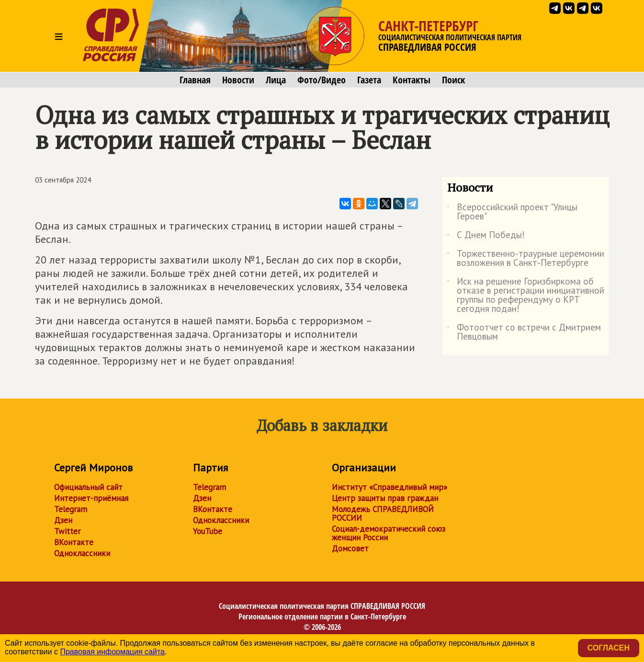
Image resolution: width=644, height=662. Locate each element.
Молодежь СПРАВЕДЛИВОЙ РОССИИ (383, 514)
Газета (369, 80)
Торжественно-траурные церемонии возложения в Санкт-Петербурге (526, 259)
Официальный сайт (88, 487)
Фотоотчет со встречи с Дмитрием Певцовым (524, 332)
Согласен (609, 648)
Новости (238, 80)
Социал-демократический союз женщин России (389, 533)
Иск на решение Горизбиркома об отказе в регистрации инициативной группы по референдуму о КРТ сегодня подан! (526, 296)
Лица (276, 80)
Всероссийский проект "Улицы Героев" (512, 212)
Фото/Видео (322, 80)
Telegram (71, 509)
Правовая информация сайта (112, 652)
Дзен (63, 520)
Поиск (453, 80)
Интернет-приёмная (91, 498)
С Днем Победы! (486, 237)
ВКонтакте (74, 542)
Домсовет (350, 548)
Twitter (67, 531)
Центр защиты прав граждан (385, 498)
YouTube (208, 531)
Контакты (412, 80)
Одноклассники (82, 553)
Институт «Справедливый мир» (390, 487)
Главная (195, 80)
